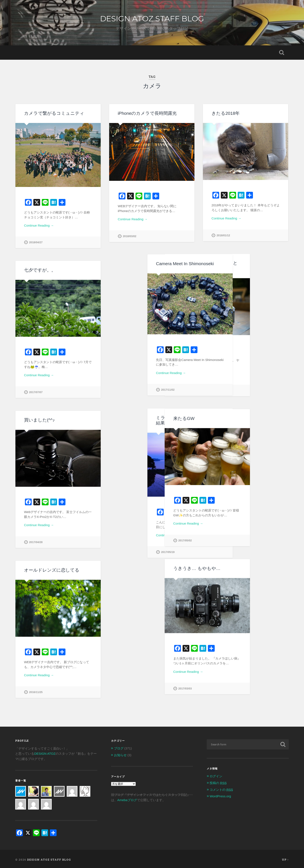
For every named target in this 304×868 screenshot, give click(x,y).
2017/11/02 (130, 390)
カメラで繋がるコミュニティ (54, 113)
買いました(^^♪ (39, 420)
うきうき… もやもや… (235, 568)
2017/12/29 (223, 390)
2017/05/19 (130, 552)
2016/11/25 (36, 692)
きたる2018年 (226, 113)
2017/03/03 (223, 688)
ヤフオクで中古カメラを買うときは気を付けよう (244, 265)
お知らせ (120, 754)
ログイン (216, 775)
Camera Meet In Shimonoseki (147, 264)
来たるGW (222, 418)
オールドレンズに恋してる (52, 570)
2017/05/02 (223, 540)
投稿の (218, 781)
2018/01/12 (223, 235)
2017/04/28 (36, 542)
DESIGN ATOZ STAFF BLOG (152, 19)
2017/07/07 (36, 392)
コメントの (221, 788)
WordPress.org (220, 795)
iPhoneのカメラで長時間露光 (147, 113)
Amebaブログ (127, 798)
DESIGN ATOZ (45, 752)
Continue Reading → (39, 225)
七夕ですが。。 (40, 270)
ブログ (119, 747)
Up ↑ (285, 858)
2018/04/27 (36, 242)
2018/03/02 (130, 236)
